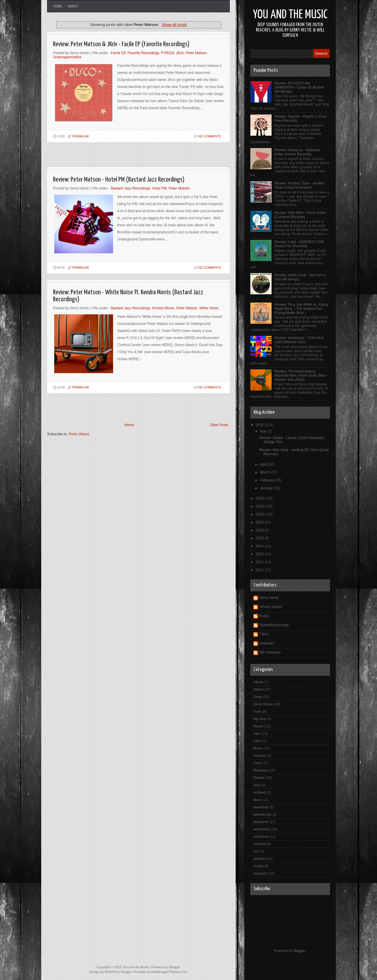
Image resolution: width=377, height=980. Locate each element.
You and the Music (290, 15)
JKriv (180, 53)
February (268, 480)
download (261, 807)
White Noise (209, 308)
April (264, 464)
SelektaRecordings (274, 625)
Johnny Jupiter (271, 607)
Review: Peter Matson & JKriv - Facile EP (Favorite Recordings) (121, 44)
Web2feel (111, 972)
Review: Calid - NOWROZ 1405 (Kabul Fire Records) (299, 244)
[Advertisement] (116, 157)
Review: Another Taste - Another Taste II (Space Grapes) (300, 185)
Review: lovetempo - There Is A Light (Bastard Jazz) (299, 340)
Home (58, 6)
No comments (210, 136)
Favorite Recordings (143, 53)
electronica (262, 829)
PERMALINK (81, 136)
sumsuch (260, 873)
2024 (260, 506)
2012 (260, 562)
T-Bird (264, 634)
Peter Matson (196, 53)
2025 (260, 499)
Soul (257, 785)
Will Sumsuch (270, 652)
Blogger (299, 951)
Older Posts (219, 425)
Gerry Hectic (269, 598)
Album (258, 682)
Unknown (267, 643)
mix (256, 851)
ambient (260, 793)
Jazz (257, 734)
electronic (261, 822)
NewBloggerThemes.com (169, 972)
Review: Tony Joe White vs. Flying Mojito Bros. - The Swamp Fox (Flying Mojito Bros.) (301, 309)
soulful (258, 866)
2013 (260, 554)
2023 (260, 514)
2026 (260, 425)
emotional (261, 837)
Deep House (263, 704)
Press (258, 763)
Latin (257, 741)
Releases (261, 770)
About (73, 6)
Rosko (264, 616)
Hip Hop (260, 719)
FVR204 (168, 53)
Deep (258, 697)
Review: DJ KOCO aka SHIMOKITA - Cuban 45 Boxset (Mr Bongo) (299, 87)
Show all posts (174, 25)
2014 (260, 546)
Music (258, 748)
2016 (260, 530)
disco (257, 800)
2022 (260, 522)
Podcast (260, 756)
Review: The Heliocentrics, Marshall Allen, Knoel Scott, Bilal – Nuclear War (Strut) (301, 376)
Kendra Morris (163, 308)
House (258, 726)
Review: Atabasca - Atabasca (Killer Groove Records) (297, 152)
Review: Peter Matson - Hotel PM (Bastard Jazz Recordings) (119, 180)
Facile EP (118, 53)
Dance (258, 690)
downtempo (262, 815)
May (264, 431)
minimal (259, 844)
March (266, 472)
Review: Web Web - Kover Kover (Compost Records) (300, 215)
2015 (260, 538)
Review (259, 778)
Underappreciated (67, 57)
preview (259, 859)
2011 (260, 570)
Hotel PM (159, 188)
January (267, 488)
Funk (257, 712)
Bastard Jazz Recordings (131, 188)
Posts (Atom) (79, 434)
